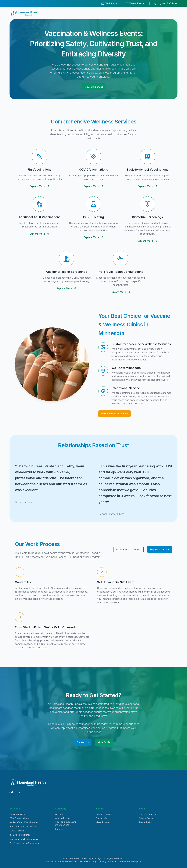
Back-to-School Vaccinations (24, 822)
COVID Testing (17, 831)
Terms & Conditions (149, 814)
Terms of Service (126, 862)
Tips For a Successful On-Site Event (66, 824)
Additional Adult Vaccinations (24, 827)
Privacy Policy (146, 818)
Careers (59, 829)
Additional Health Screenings (24, 839)
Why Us (59, 814)
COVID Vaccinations (19, 818)
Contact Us (83, 742)
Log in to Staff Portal (166, 3)
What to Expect (63, 818)
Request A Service (94, 87)
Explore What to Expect (129, 549)
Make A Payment (135, 3)
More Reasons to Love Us (115, 414)
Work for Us (109, 3)
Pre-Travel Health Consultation (24, 843)
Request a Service (160, 549)
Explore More (39, 186)
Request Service (104, 814)
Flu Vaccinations (17, 814)
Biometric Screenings (20, 835)
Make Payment (103, 822)
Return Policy (146, 822)
